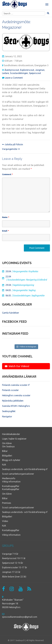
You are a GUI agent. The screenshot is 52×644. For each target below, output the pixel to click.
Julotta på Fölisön (13, 144)
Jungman (40, 70)
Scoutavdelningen (19, 73)
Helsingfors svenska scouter (16, 395)
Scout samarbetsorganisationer (18, 474)
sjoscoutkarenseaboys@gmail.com (20, 617)
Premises (7, 503)
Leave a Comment (14, 78)
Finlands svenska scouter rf (16, 385)
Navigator (7, 416)
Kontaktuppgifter (11, 486)
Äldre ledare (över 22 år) (14, 577)
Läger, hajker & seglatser (14, 439)
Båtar (5, 451)
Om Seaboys (8, 446)
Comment (7, 174)
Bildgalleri (7, 456)
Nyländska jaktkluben (13, 401)
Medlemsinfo (9, 478)
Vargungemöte (11, 149)
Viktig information (11, 482)
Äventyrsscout (12, 70)
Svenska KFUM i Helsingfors (16, 406)
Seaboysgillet (9, 411)
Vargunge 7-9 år (10, 554)
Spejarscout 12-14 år (13, 563)
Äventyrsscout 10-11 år (14, 558)
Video (5, 521)
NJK (4, 465)
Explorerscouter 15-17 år (15, 567)
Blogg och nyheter (11, 460)
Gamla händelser (11, 313)
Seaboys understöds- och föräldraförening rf (25, 469)
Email (5, 231)
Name (6, 217)
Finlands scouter (10, 390)
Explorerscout (27, 70)
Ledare (5, 73)
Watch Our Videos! (17, 366)
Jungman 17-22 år (11, 572)
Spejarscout (35, 73)
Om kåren (7, 443)
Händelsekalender (11, 434)
